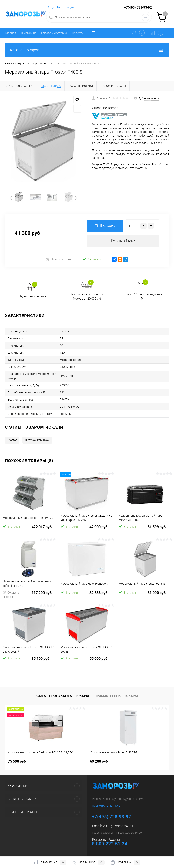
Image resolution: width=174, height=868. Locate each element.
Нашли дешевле (59, 260)
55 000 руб (87, 662)
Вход (51, 7)
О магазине (29, 33)
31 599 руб (145, 530)
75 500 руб (17, 762)
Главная (11, 33)
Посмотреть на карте (106, 806)
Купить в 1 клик (123, 241)
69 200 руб (99, 762)
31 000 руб (145, 596)
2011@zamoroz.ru (118, 827)
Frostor (12, 441)
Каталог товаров (87, 50)
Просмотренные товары (116, 697)
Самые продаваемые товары (63, 697)
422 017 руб (29, 530)
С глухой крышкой (37, 441)
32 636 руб (87, 596)
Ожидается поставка (11, 595)
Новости (78, 33)
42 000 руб (87, 530)
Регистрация (65, 7)
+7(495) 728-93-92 (138, 8)
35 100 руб (29, 662)
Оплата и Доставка (54, 33)
